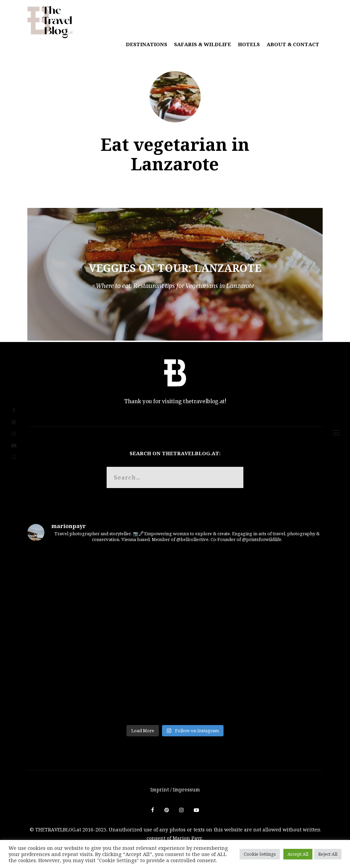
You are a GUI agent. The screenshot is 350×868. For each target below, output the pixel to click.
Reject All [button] (328, 854)
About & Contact (293, 44)
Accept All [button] (298, 854)
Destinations (146, 44)
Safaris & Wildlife (203, 44)
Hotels (249, 44)
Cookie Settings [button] (260, 854)
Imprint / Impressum (175, 790)
